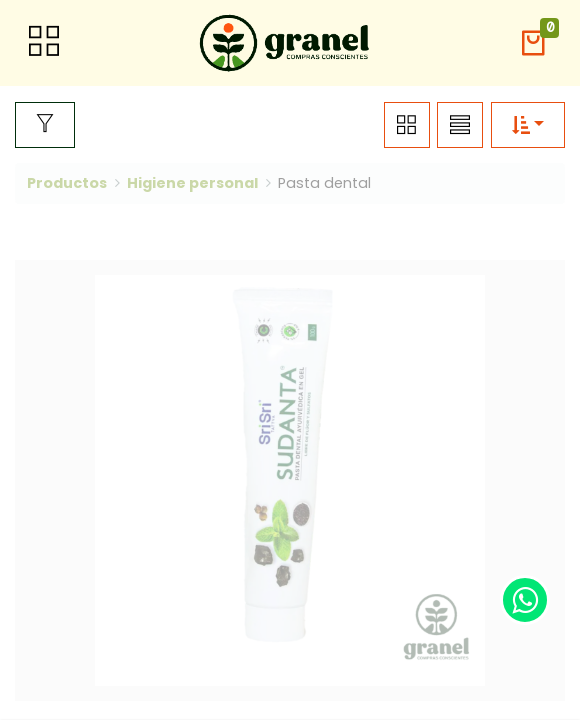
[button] (533, 43)
